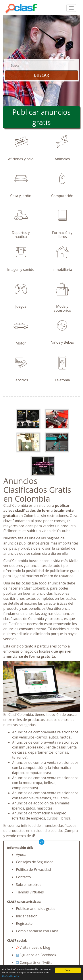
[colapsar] (71, 8)
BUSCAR (41, 75)
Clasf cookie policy (11, 976)
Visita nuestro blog (33, 947)
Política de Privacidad (33, 869)
